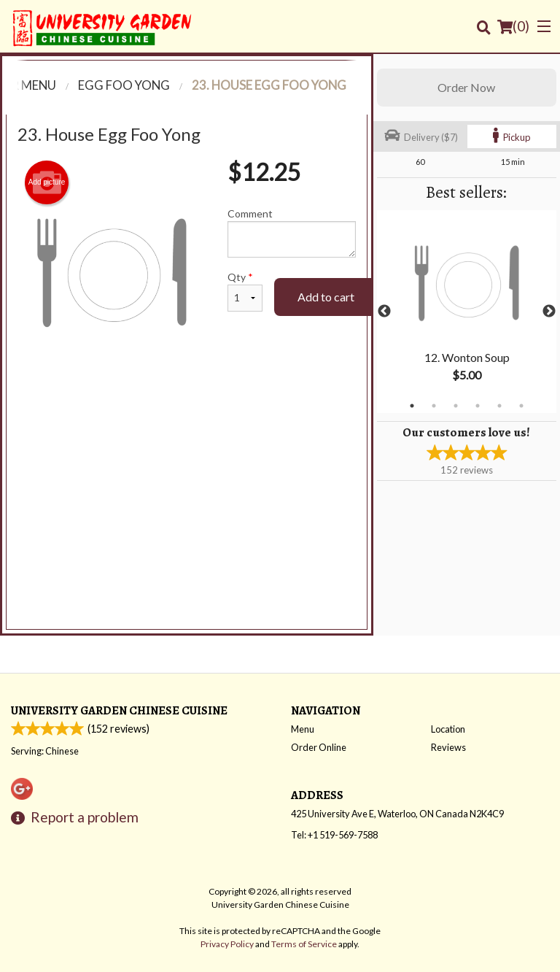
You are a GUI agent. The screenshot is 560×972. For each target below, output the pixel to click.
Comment (292, 232)
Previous (384, 312)
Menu (303, 729)
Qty (245, 291)
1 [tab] (412, 406)
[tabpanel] (467, 312)
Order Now (466, 87)
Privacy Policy (227, 944)
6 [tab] (521, 406)
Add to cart (326, 297)
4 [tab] (478, 406)
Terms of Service (304, 944)
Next (549, 312)
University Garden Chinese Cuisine (119, 710)
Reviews (448, 747)
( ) (513, 26)
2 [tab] (434, 406)
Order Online (319, 747)
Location (448, 729)
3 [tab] (456, 406)
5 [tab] (499, 406)
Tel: (334, 835)
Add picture (47, 182)
